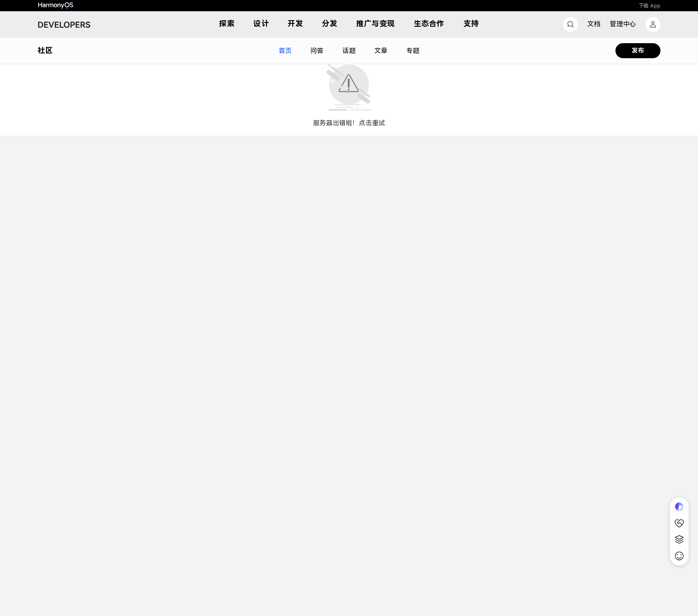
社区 (45, 50)
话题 (349, 51)
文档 (594, 24)
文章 (381, 51)
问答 (317, 51)
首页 (285, 51)
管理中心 (623, 24)
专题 (413, 51)
